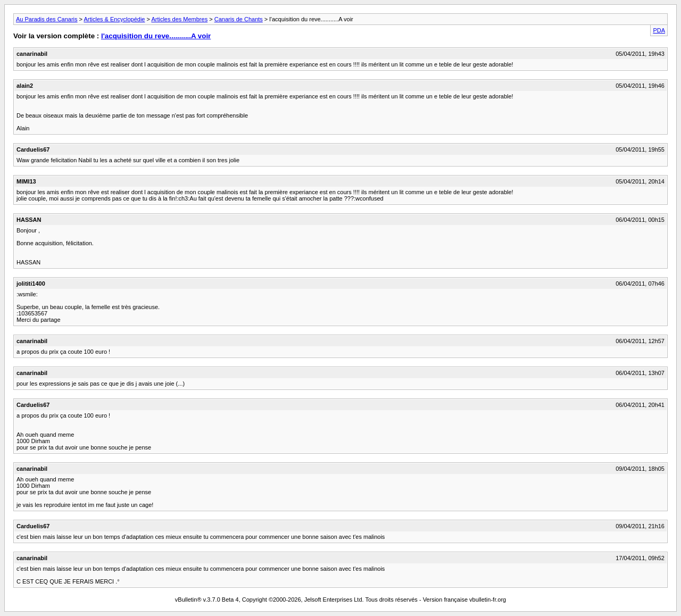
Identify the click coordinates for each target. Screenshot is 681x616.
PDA (659, 30)
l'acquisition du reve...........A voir (156, 36)
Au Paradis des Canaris (47, 19)
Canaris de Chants (239, 19)
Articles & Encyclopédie (115, 19)
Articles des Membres (179, 19)
